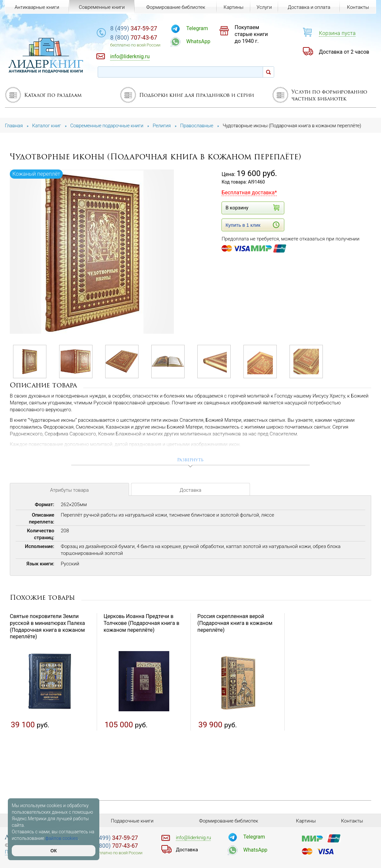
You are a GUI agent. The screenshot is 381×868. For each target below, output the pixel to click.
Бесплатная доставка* (249, 193)
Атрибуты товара (69, 490)
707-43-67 (134, 37)
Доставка (190, 490)
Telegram (197, 28)
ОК (53, 851)
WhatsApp (198, 41)
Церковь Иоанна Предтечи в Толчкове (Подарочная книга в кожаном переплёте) (141, 623)
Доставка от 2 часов (344, 52)
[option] (92, 252)
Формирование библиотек (176, 7)
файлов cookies (62, 838)
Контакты (358, 7)
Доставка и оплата (309, 7)
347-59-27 (134, 28)
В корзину (252, 208)
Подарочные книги (132, 821)
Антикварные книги (37, 7)
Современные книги (102, 7)
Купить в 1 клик (252, 225)
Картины (233, 7)
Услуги (264, 7)
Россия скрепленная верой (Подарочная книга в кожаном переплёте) (235, 623)
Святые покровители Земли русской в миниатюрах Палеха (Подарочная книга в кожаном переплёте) (47, 626)
